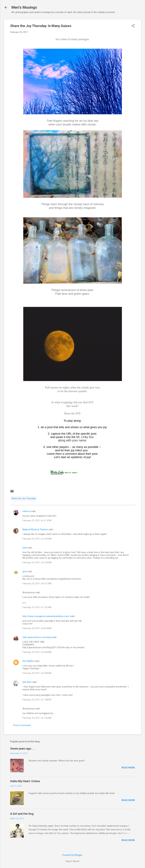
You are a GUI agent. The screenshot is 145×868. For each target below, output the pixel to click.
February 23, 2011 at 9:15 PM (37, 520)
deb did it (27, 682)
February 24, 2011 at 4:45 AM (37, 539)
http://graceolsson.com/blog (37, 637)
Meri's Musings (24, 7)
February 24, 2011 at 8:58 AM (37, 673)
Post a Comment (22, 725)
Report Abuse (73, 861)
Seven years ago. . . (22, 749)
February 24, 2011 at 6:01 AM (37, 584)
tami (25, 548)
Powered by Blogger (72, 855)
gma (25, 571)
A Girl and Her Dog (22, 814)
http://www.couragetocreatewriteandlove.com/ (46, 616)
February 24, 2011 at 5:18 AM (37, 563)
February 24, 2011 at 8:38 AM (37, 652)
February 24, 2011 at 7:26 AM (37, 607)
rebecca (27, 511)
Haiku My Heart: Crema (25, 781)
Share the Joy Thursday (24, 498)
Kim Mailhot (28, 661)
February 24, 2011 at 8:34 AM (37, 628)
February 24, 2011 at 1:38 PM (37, 700)
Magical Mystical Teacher (35, 529)
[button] (133, 26)
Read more (128, 768)
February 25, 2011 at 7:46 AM (37, 718)
